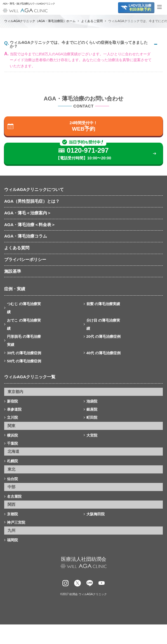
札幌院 (12, 461)
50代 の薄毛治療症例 (24, 361)
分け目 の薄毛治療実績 (103, 324)
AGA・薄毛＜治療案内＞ (28, 213)
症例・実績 (15, 289)
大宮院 (92, 435)
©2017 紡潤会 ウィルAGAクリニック (83, 594)
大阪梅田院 (96, 514)
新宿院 (12, 401)
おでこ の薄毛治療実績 (24, 324)
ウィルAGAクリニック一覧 (30, 377)
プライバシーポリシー (25, 259)
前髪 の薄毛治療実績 (103, 304)
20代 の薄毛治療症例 (104, 337)
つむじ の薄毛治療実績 (24, 308)
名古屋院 (14, 496)
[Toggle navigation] (161, 7)
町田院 (92, 417)
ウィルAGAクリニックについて (34, 189)
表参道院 (14, 409)
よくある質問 (17, 248)
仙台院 (12, 479)
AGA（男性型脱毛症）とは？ (32, 201)
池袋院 (92, 401)
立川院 (12, 417)
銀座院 (92, 409)
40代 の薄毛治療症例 (104, 353)
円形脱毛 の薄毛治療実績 (24, 341)
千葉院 (12, 443)
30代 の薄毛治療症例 (24, 353)
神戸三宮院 (16, 522)
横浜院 (12, 435)
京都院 (12, 514)
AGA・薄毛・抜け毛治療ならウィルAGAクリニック (25, 4)
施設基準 (13, 271)
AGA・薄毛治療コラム (26, 236)
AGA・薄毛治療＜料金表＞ (30, 225)
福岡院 (12, 540)
